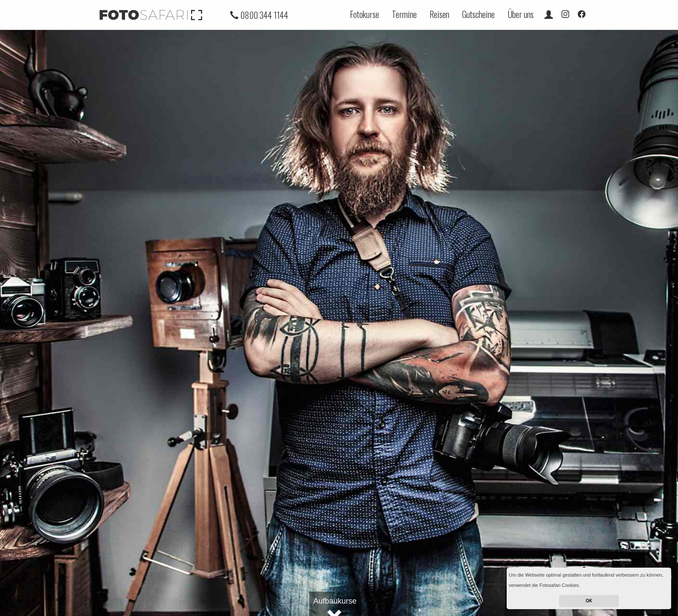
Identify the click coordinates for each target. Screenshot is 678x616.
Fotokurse (364, 14)
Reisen (439, 14)
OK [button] (589, 601)
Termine (404, 14)
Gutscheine (478, 14)
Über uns (521, 14)
